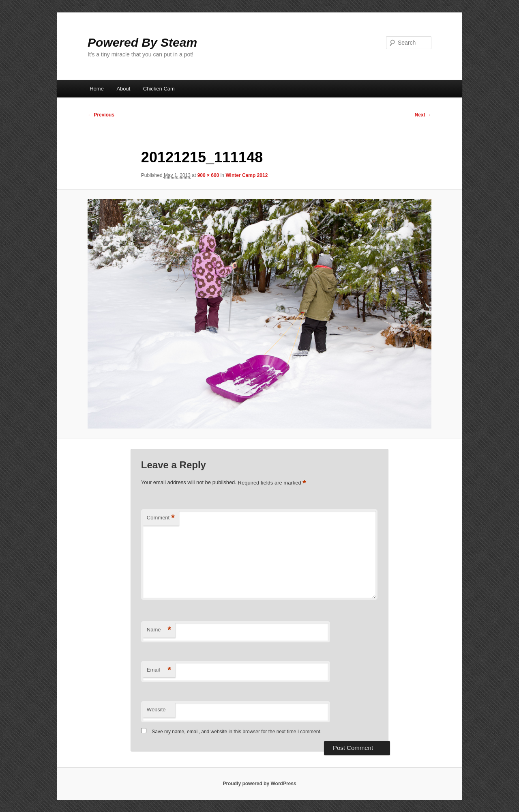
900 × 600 (208, 175)
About (123, 89)
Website (156, 710)
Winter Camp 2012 (247, 175)
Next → (423, 115)
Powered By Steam (142, 42)
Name (159, 630)
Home (97, 89)
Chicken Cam (159, 89)
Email (159, 670)
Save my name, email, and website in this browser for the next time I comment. (237, 732)
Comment (161, 518)
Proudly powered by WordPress (259, 784)
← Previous (101, 115)
